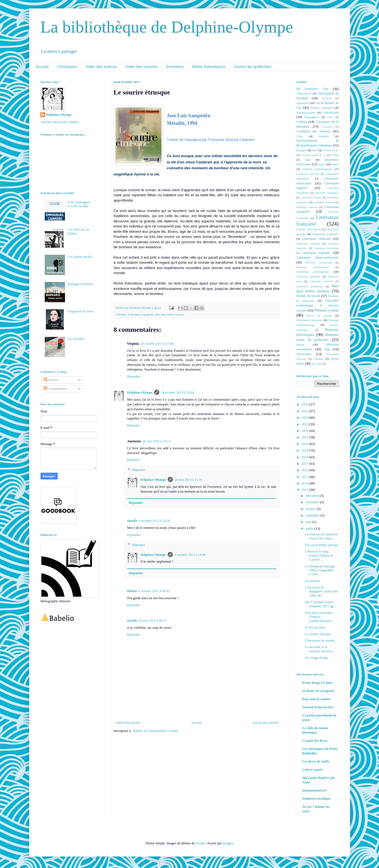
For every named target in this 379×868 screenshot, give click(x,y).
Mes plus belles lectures (170, 314)
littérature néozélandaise (313, 267)
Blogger (228, 843)
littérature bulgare (311, 198)
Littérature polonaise (309, 277)
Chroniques (67, 67)
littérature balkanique (327, 193)
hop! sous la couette (317, 699)
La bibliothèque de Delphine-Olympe (167, 27)
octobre (311, 509)
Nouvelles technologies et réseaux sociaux (318, 306)
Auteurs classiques (322, 108)
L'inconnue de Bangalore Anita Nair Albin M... (321, 591)
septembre (313, 515)
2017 (305, 464)
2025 (305, 411)
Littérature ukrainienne (310, 286)
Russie (301, 344)
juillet (310, 529)
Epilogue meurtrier (80, 284)
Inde (308, 160)
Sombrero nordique (317, 799)
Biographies (312, 117)
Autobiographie (306, 112)
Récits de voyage (319, 315)
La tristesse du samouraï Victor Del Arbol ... (321, 536)
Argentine (303, 103)
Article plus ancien (265, 723)
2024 (305, 418)
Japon (335, 164)
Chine (330, 117)
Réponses (139, 470)
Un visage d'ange (316, 658)
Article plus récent (128, 723)
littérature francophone (309, 229)
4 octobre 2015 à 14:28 (154, 521)
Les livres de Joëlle (316, 761)
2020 (305, 444)
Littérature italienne (316, 253)
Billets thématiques (209, 67)
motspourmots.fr (315, 790)
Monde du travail (308, 296)
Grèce (335, 155)
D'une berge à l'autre (318, 683)
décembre (313, 496)
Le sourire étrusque (318, 634)
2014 (305, 483)
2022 (305, 431)
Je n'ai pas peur (315, 627)
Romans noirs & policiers (318, 337)
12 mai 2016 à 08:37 (153, 621)
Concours (327, 127)
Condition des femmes (314, 131)
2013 (305, 490)
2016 (305, 470)
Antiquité (327, 98)
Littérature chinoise (324, 202)
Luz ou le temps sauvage (321, 545)
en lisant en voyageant (318, 691)
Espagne (302, 150)
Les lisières (312, 581)
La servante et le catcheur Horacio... (320, 649)
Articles (51, 380)
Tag (327, 349)
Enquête (324, 136)
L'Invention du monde (320, 641)
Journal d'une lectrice (318, 707)
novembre (313, 502)
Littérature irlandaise (309, 244)
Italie (322, 164)
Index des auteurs (101, 67)
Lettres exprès (313, 770)
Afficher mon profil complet (60, 122)
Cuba (300, 136)
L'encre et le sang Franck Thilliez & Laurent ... (319, 555)
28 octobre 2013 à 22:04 (177, 393)
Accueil (42, 67)
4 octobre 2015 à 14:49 (190, 555)
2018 (305, 457)
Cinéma (302, 122)
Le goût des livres (315, 741)
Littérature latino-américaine (318, 258)
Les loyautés (76, 339)
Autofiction (331, 112)
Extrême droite (331, 150)
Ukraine (319, 359)
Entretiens (175, 67)
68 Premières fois (312, 89)
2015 (305, 477)
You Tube (317, 364)
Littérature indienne (317, 239)
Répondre (134, 376)
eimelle (132, 521)
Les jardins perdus (80, 257)
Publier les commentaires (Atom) (156, 731)
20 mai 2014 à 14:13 (157, 441)
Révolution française (310, 320)
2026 (305, 404)
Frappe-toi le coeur (80, 311)
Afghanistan (304, 93)
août (309, 522)
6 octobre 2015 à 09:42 (154, 591)
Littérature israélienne (326, 248)
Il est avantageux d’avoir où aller (79, 204)
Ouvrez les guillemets (253, 67)
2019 (305, 450)
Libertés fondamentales (318, 169)
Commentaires (56, 389)
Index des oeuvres (142, 67)
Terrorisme (304, 354)
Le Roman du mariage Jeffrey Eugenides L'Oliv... (320, 570)
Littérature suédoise (322, 281)
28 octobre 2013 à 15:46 (157, 344)
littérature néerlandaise (319, 262)
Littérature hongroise (325, 234)
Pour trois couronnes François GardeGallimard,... (319, 617)
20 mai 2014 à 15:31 (188, 480)
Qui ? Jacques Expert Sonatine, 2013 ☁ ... (321, 604)
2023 (305, 424)
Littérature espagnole (141, 314)
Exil (315, 150)
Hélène (132, 591)
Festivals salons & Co (313, 155)
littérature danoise (307, 207)
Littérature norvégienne (313, 272)
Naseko (201, 843)
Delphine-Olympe (140, 393)
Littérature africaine (308, 174)
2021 (305, 437)
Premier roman (326, 310)
